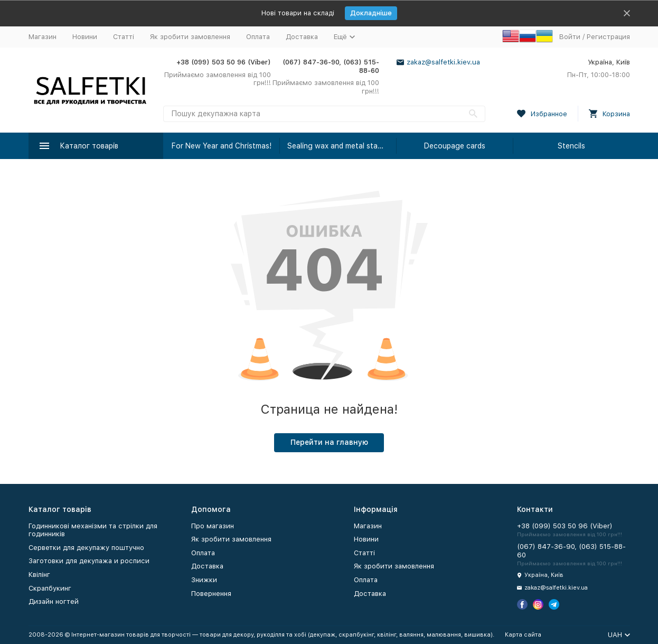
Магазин (43, 37)
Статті (124, 37)
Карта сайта (523, 635)
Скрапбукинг (50, 588)
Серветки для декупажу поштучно (86, 548)
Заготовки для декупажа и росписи (89, 561)
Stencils (571, 146)
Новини (85, 37)
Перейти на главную (329, 442)
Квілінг (39, 575)
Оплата (258, 37)
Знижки (204, 580)
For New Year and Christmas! (222, 146)
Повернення (211, 594)
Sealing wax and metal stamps (339, 146)
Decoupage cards (455, 146)
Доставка (302, 37)
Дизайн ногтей (54, 601)
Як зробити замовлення (190, 37)
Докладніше (371, 13)
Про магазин (213, 526)
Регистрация (608, 37)
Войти (570, 37)
